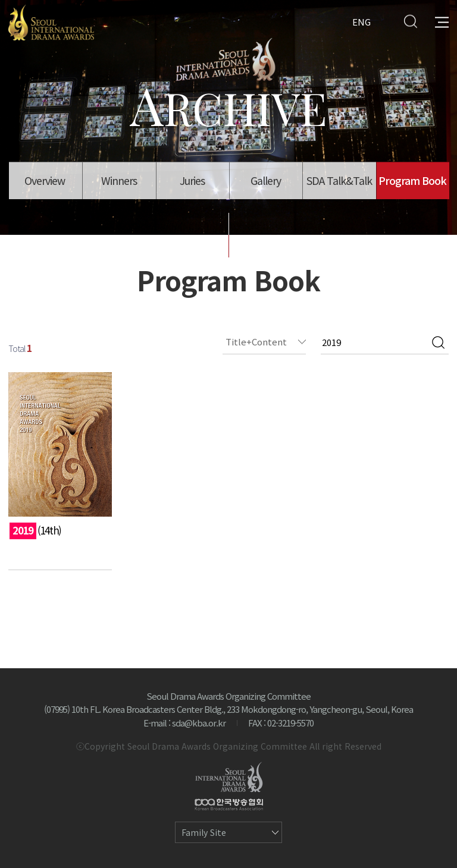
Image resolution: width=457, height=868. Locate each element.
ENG (361, 21)
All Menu (442, 21)
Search (410, 21)
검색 (438, 342)
